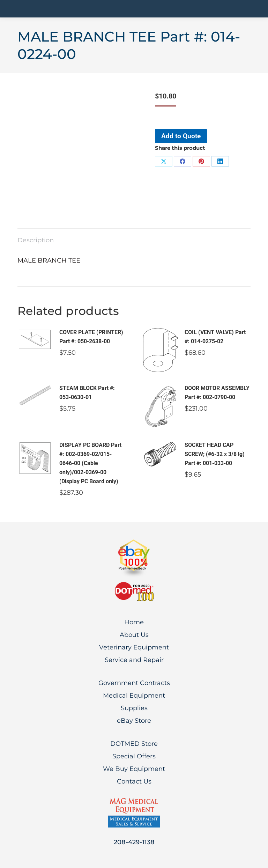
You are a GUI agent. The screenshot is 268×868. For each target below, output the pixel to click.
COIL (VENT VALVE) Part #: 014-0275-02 (215, 337)
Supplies (134, 708)
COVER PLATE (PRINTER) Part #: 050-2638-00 (91, 337)
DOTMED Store (134, 744)
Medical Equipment (134, 696)
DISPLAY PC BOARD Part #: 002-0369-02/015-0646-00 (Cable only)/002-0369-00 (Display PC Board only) (90, 463)
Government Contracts (134, 683)
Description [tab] (36, 240)
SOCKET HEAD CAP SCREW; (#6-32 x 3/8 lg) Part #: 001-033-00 (215, 454)
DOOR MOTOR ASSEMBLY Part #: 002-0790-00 (217, 393)
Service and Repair (134, 660)
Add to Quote (181, 136)
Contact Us (134, 781)
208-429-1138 (134, 842)
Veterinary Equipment (134, 647)
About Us (134, 635)
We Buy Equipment (134, 769)
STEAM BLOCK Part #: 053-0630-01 (87, 393)
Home (134, 622)
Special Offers (134, 756)
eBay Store (134, 721)
